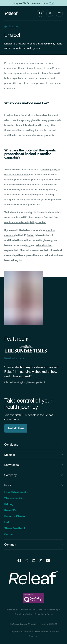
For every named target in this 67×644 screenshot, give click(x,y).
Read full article (14, 358)
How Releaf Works (16, 492)
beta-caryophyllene (15, 78)
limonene (44, 78)
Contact (9, 534)
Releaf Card (12, 510)
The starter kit (13, 498)
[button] (50, 13)
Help (7, 522)
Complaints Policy (23, 614)
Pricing (9, 504)
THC (52, 3)
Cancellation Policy (44, 614)
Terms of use (12, 610)
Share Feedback (15, 528)
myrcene (33, 78)
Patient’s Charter (15, 516)
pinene (8, 83)
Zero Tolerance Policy (48, 610)
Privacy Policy (28, 610)
